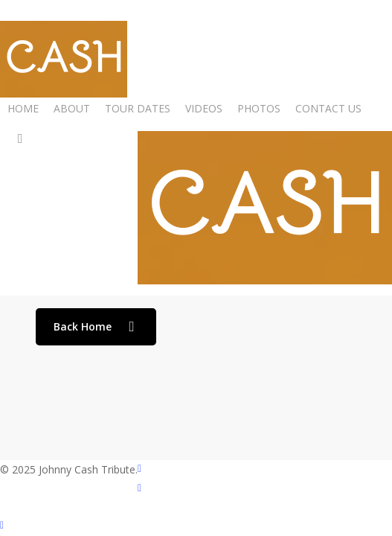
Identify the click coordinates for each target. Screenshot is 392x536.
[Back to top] (196, 526)
